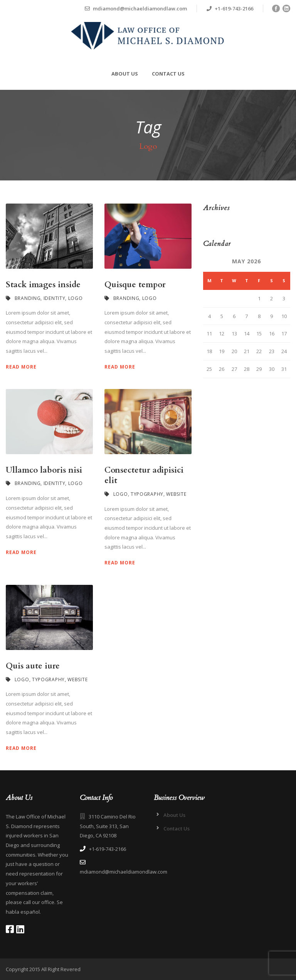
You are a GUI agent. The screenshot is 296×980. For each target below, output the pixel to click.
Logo (76, 298)
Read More (21, 367)
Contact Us (168, 74)
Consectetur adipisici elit (144, 475)
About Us (125, 74)
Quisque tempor (135, 285)
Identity (55, 298)
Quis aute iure (33, 666)
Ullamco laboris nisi (44, 470)
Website (176, 494)
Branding (28, 298)
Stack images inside (43, 285)
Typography (147, 494)
